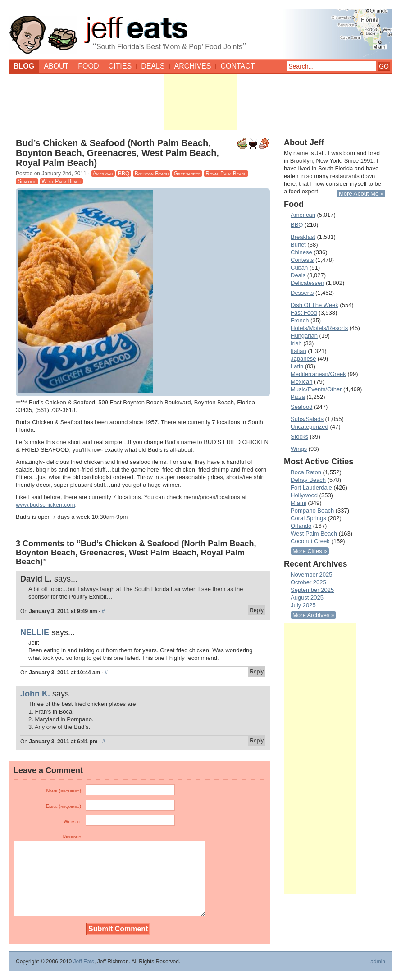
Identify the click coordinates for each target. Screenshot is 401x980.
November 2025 (312, 575)
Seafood (27, 181)
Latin (297, 366)
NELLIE (35, 632)
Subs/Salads (307, 419)
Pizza (298, 397)
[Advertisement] (200, 102)
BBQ (124, 174)
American (103, 174)
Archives (193, 66)
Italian (298, 351)
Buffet (298, 245)
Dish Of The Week (314, 305)
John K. (35, 694)
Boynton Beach (152, 174)
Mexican (301, 382)
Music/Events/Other (316, 389)
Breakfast (303, 237)
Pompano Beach (312, 511)
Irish (296, 343)
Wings (299, 449)
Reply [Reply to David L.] (257, 610)
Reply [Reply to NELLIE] (257, 672)
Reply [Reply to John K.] (257, 741)
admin (378, 962)
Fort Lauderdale (311, 488)
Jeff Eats (84, 962)
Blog (24, 66)
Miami (298, 503)
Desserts (302, 293)
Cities (120, 66)
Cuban (299, 268)
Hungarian (304, 336)
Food (88, 66)
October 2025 (308, 582)
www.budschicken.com (46, 505)
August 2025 (307, 598)
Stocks (299, 437)
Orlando (301, 526)
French (300, 320)
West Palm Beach (61, 181)
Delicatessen (307, 283)
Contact (237, 66)
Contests (302, 260)
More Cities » (310, 551)
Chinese (301, 252)
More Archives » (313, 615)
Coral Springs (308, 518)
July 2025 (303, 605)
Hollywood (304, 495)
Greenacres (187, 174)
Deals (153, 66)
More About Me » (361, 194)
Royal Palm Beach (226, 174)
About (56, 66)
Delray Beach (308, 480)
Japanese (303, 359)
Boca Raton (306, 472)
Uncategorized (310, 427)
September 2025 (312, 590)
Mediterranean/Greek (318, 374)
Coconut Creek (310, 541)
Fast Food (304, 313)
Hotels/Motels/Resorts (319, 328)
